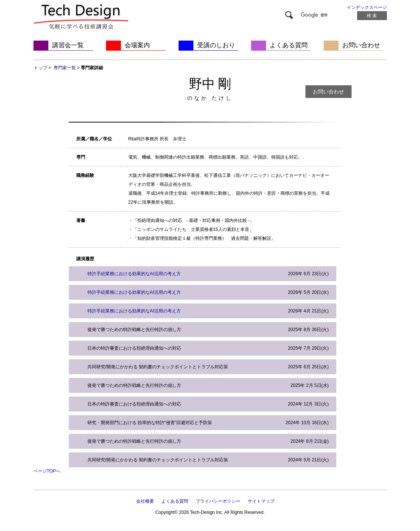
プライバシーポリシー (218, 501)
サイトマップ (261, 501)
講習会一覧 (68, 45)
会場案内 (137, 45)
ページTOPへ (47, 471)
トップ (41, 68)
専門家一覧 (65, 68)
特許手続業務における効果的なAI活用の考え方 (134, 274)
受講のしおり (216, 45)
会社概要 (145, 501)
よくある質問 (289, 45)
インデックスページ (367, 7)
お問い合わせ (361, 45)
